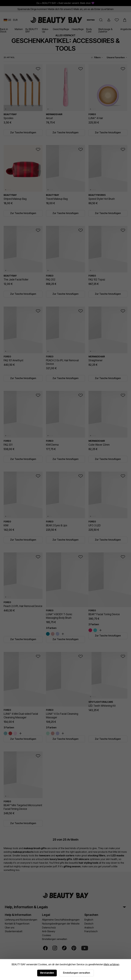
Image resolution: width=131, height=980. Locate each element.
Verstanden (47, 973)
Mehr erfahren (112, 964)
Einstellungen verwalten (77, 973)
